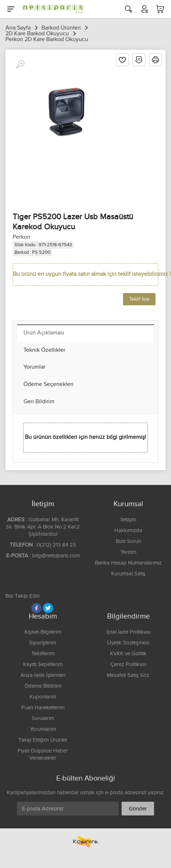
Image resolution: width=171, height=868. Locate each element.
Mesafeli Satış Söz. (128, 675)
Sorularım (43, 718)
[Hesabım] (144, 9)
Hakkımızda (128, 530)
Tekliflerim (43, 654)
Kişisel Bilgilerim (43, 632)
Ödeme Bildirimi (43, 686)
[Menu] (11, 9)
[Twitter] (48, 608)
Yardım (128, 552)
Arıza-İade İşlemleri (43, 675)
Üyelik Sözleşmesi (128, 643)
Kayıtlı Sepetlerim (43, 664)
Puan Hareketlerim (43, 708)
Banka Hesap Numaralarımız (128, 563)
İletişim (128, 520)
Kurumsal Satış (128, 574)
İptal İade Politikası (128, 632)
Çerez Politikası (128, 664)
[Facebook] (36, 608)
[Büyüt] (20, 64)
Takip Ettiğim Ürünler (43, 740)
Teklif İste (139, 299)
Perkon (21, 237)
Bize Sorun (128, 541)
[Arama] (128, 9)
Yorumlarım (43, 729)
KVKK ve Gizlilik (128, 654)
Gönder (138, 809)
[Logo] (51, 9)
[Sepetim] (160, 9)
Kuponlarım (43, 697)
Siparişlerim (43, 643)
